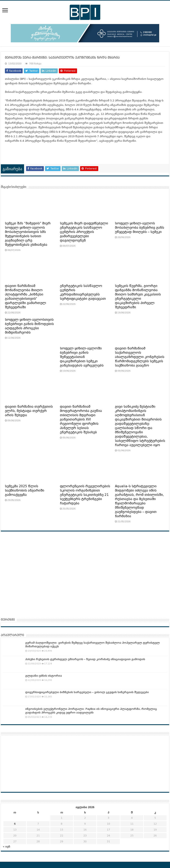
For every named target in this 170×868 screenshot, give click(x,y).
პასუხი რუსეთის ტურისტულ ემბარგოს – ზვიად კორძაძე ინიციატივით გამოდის (85, 659)
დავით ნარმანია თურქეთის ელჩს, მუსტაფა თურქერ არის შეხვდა (29, 411)
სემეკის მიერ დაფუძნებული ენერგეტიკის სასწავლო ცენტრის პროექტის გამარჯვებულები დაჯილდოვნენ (84, 232)
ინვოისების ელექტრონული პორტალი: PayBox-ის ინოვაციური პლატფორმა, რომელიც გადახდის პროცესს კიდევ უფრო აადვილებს (91, 711)
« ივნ (7, 847)
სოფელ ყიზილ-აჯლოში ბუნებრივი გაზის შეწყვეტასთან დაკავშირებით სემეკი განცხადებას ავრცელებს (82, 357)
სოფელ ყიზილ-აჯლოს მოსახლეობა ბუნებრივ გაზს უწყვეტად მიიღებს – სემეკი (140, 228)
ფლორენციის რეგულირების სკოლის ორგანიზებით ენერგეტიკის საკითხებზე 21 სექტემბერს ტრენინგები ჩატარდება (85, 495)
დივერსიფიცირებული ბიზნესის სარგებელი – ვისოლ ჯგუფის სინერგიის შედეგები (87, 692)
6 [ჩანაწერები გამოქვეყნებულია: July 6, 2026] (15, 824)
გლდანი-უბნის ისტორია (44, 676)
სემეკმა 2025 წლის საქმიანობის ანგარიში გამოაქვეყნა (25, 491)
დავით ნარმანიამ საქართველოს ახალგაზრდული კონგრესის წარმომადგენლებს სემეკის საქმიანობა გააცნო (140, 357)
